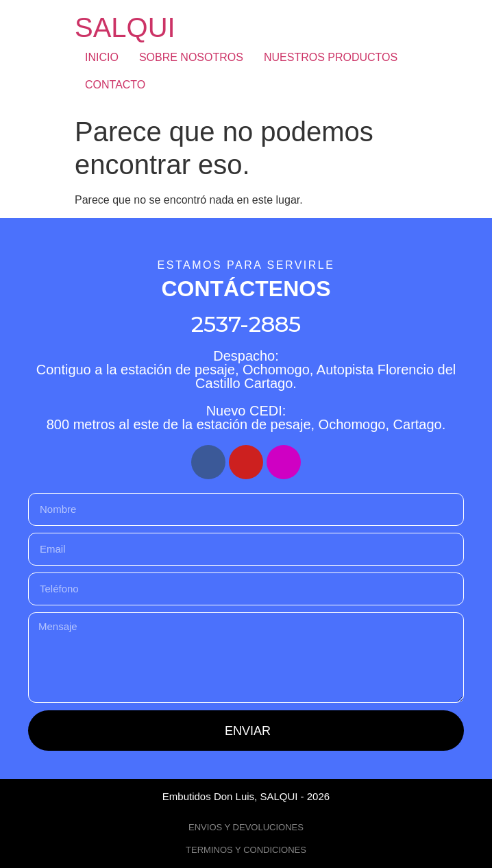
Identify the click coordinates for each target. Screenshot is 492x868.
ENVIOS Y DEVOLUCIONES (246, 827)
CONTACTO (115, 85)
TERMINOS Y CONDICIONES (246, 850)
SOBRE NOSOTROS (191, 57)
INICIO (102, 57)
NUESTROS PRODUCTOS (331, 57)
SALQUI (125, 27)
